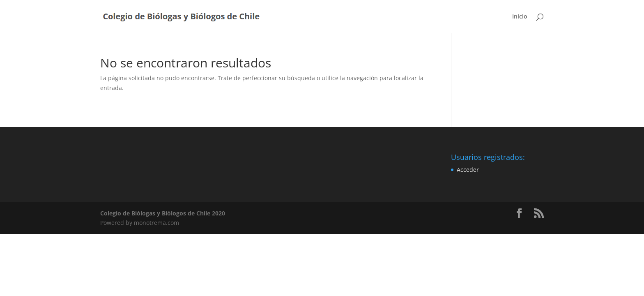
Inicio (520, 17)
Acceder (468, 170)
